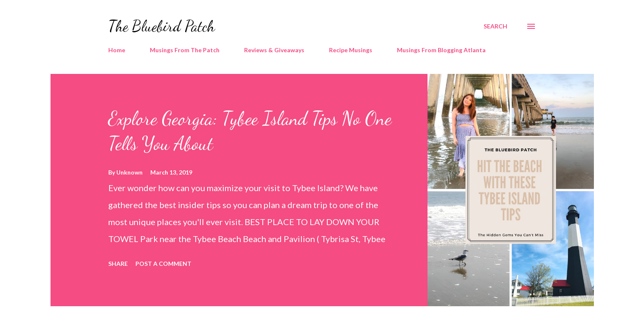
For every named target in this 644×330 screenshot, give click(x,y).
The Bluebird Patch (162, 26)
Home (117, 50)
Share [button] (118, 264)
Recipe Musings (351, 50)
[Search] (495, 26)
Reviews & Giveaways (274, 50)
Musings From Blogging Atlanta (441, 50)
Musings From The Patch (185, 50)
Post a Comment (163, 264)
